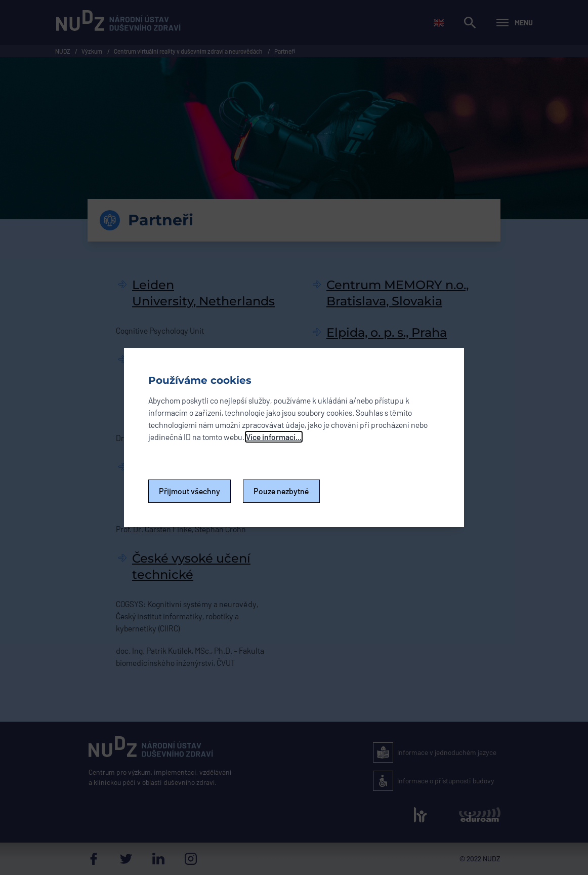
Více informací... (274, 437)
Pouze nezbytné (281, 491)
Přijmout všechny (190, 491)
